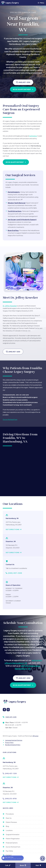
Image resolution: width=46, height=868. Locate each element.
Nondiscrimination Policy (13, 745)
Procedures (10, 814)
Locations (9, 830)
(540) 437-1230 (11, 717)
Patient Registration (13, 839)
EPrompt (36, 736)
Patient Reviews (11, 822)
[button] (43, 858)
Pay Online (9, 851)
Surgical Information (13, 834)
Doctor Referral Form (10, 419)
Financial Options (12, 843)
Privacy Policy (9, 742)
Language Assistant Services (14, 740)
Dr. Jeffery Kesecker (10, 306)
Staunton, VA (8, 787)
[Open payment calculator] (13, 858)
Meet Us (9, 818)
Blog (7, 826)
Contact (9, 855)
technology (33, 136)
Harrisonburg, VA (9, 762)
